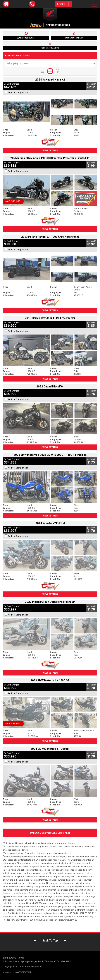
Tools (64, 4)
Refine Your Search (17, 55)
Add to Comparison (18, 92)
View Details (50, 150)
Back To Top (50, 941)
